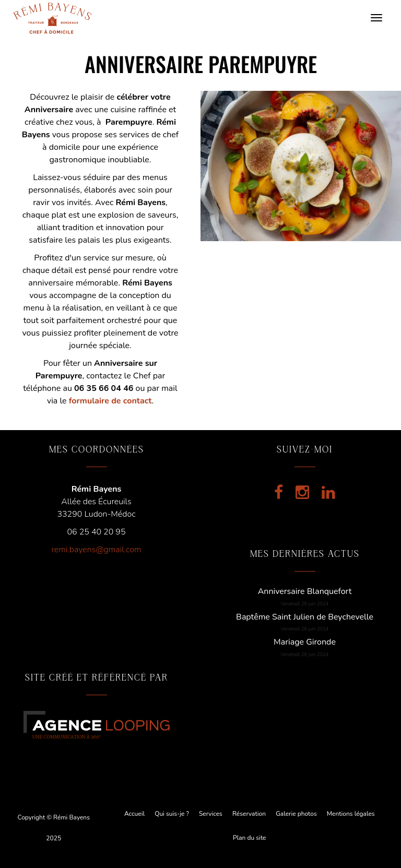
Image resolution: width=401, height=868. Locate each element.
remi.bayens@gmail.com (96, 550)
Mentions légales (351, 814)
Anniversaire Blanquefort (305, 591)
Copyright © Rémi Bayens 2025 (54, 828)
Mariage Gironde (305, 642)
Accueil (134, 814)
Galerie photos (296, 814)
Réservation (249, 814)
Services (211, 814)
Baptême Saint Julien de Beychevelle (305, 617)
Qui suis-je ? (172, 814)
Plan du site (249, 838)
